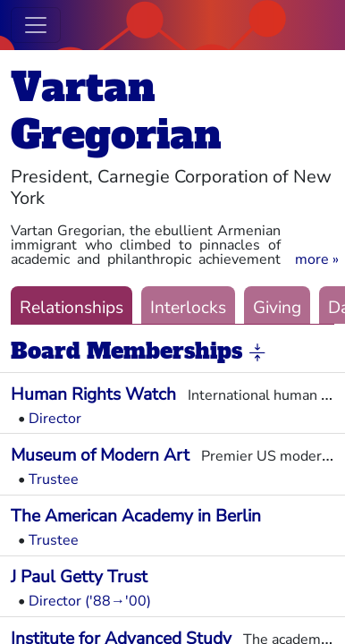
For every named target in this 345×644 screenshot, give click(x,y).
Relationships (72, 308)
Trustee (54, 479)
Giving (277, 308)
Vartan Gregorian (116, 111)
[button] (317, 259)
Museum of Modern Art (100, 455)
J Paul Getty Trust (79, 577)
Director (55, 419)
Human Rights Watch (93, 394)
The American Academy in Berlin (136, 516)
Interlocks (188, 308)
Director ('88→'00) (90, 601)
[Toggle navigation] (36, 25)
